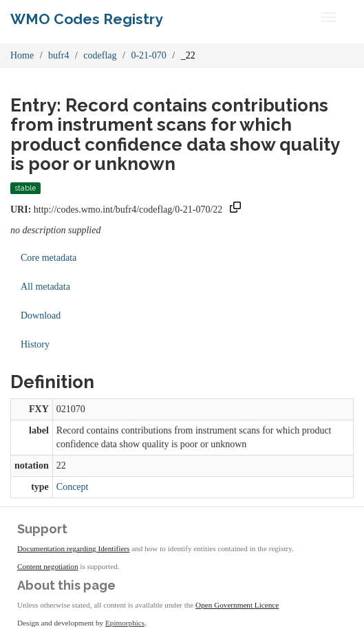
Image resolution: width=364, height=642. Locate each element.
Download (41, 315)
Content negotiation (48, 566)
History (35, 344)
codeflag (100, 55)
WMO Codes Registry (87, 19)
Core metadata (49, 258)
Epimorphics (125, 623)
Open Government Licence (237, 605)
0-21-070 (148, 55)
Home (22, 55)
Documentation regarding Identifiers (73, 548)
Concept (73, 487)
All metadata (45, 287)
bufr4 (58, 55)
